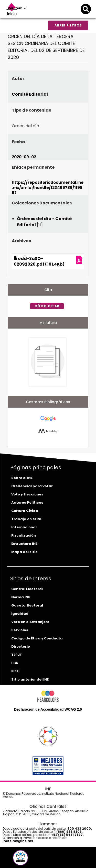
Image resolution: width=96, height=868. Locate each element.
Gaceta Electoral (27, 605)
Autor (18, 79)
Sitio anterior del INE (30, 679)
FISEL (16, 671)
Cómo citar (47, 306)
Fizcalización (24, 535)
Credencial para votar (32, 486)
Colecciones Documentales (42, 203)
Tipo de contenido (32, 110)
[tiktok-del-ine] (34, 860)
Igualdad (20, 614)
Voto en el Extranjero (30, 622)
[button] (20, 858)
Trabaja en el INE (27, 519)
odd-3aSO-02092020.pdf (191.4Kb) (39, 261)
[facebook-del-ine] (12, 860)
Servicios (20, 630)
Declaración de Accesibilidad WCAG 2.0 (48, 709)
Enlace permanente (33, 167)
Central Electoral (27, 589)
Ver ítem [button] (17, 8)
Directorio (21, 647)
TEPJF (17, 655)
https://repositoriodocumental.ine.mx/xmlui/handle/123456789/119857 (48, 188)
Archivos (21, 241)
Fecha (18, 142)
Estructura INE (24, 544)
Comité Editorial (30, 94)
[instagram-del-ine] (31, 860)
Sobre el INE (22, 478)
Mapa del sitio (24, 552)
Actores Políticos (27, 503)
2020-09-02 (24, 157)
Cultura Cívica (25, 511)
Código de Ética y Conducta (37, 638)
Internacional (24, 527)
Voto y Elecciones (27, 494)
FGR (15, 663)
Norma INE (21, 597)
